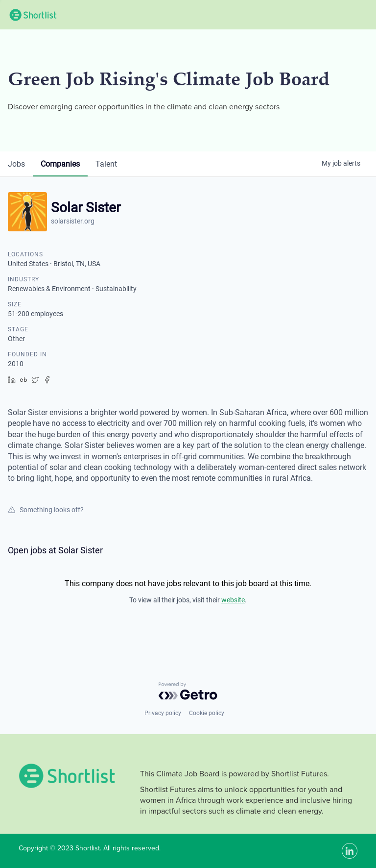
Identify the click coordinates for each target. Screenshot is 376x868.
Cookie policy (207, 713)
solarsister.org (73, 221)
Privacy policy (163, 713)
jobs (16, 164)
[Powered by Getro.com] (188, 691)
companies (60, 164)
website (233, 600)
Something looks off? (46, 510)
